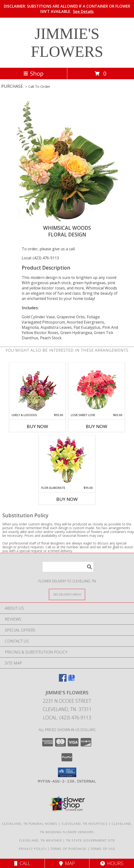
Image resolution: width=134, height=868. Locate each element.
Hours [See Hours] (112, 863)
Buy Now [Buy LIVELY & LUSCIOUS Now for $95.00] (37, 426)
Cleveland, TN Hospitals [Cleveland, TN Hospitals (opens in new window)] (85, 824)
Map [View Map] (67, 863)
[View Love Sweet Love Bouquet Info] (97, 388)
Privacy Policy (33, 849)
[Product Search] (68, 567)
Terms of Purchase (68, 849)
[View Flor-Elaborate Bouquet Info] (67, 461)
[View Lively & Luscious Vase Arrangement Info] (38, 388)
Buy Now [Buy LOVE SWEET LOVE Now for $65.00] (97, 426)
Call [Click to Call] (22, 863)
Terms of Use (103, 849)
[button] (67, 772)
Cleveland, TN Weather (41, 840)
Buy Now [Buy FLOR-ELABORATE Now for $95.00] (67, 499)
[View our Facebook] (63, 680)
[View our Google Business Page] (71, 680)
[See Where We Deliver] (67, 594)
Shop (33, 73)
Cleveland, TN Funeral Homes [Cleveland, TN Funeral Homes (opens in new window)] (30, 824)
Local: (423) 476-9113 (40, 258)
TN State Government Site (90, 840)
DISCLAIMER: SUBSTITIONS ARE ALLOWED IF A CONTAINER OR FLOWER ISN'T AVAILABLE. (67, 9)
